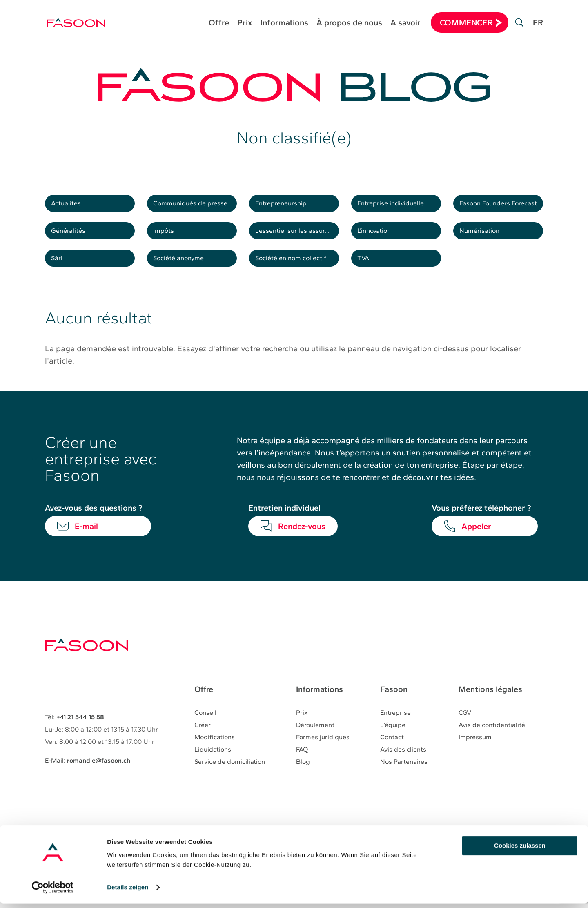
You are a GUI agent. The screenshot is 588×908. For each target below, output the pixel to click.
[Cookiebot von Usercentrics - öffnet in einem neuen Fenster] (53, 892)
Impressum (475, 752)
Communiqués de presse (196, 206)
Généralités (72, 238)
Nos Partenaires (404, 777)
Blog (303, 777)
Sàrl (60, 270)
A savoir (405, 23)
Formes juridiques (323, 752)
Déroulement (315, 740)
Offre (219, 23)
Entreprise (395, 728)
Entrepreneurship (286, 206)
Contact (392, 752)
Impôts (167, 238)
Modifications (215, 752)
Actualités (70, 206)
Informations (284, 23)
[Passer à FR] (538, 29)
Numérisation (484, 238)
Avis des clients (403, 764)
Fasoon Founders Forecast (502, 206)
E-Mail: (88, 775)
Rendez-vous (302, 541)
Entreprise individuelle (396, 206)
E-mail (86, 541)
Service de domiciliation (230, 777)
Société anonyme (184, 270)
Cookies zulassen (520, 850)
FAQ (302, 764)
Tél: (75, 732)
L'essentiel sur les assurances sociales (298, 238)
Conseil (205, 728)
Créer (203, 740)
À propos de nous (349, 23)
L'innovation (379, 238)
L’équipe (393, 740)
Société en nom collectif (297, 270)
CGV (465, 728)
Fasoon (394, 704)
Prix (245, 23)
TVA (366, 270)
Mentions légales (490, 704)
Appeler (476, 541)
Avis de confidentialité (492, 740)
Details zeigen (128, 892)
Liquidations (213, 764)
